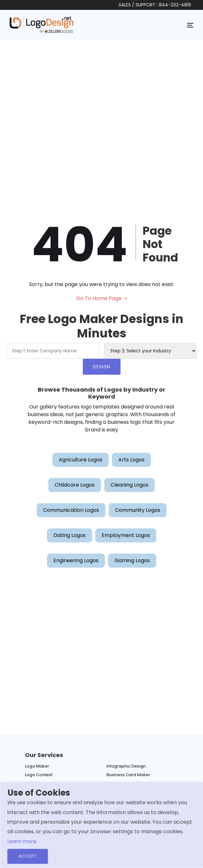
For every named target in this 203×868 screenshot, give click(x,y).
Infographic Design (126, 766)
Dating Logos (70, 535)
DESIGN (102, 367)
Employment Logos (126, 535)
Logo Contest (39, 775)
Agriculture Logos (81, 460)
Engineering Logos (76, 560)
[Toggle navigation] (190, 25)
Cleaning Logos (129, 485)
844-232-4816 (175, 5)
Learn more (22, 841)
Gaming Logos (132, 560)
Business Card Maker (128, 775)
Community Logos (138, 510)
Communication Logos (71, 510)
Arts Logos (131, 460)
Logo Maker (37, 766)
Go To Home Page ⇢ (101, 298)
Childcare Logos (75, 485)
